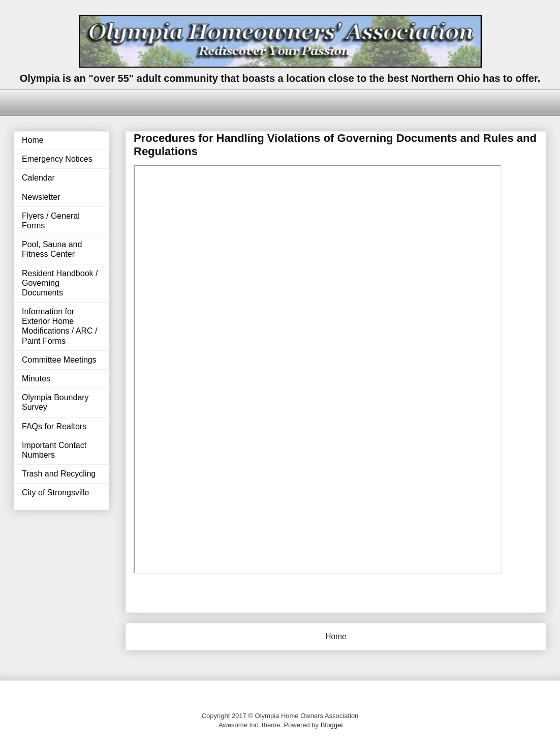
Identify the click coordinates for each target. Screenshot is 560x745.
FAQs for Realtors (54, 426)
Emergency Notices (57, 159)
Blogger (332, 725)
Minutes (36, 379)
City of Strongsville (56, 493)
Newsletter (41, 197)
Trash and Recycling (59, 474)
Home (336, 636)
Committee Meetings (59, 360)
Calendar (38, 178)
